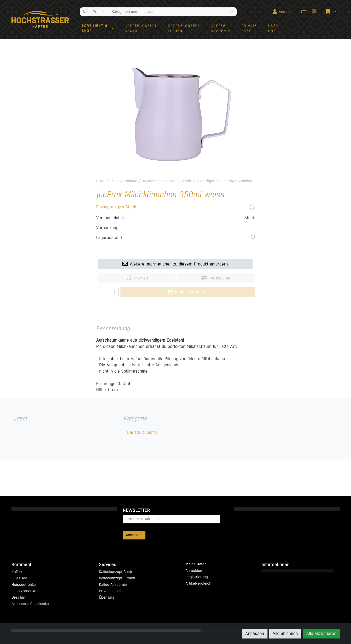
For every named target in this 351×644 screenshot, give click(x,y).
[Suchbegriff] (154, 12)
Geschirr (19, 597)
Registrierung (197, 577)
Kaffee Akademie (113, 585)
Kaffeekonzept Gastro (117, 572)
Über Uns (107, 597)
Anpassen (255, 633)
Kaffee (17, 572)
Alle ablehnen (285, 633)
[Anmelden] (284, 12)
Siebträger (206, 181)
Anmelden (134, 535)
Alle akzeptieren (321, 633)
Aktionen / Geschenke (30, 604)
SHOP (101, 181)
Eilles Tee (19, 578)
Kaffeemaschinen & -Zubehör (167, 181)
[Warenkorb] (327, 12)
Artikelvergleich (198, 583)
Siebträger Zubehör (236, 181)
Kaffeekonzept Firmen (117, 578)
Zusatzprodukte (124, 181)
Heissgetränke (24, 585)
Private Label (110, 591)
